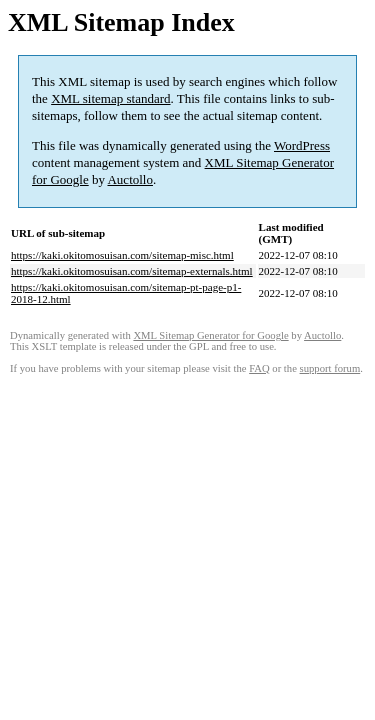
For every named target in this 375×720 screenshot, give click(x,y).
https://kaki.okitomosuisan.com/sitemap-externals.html (132, 271)
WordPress (302, 145)
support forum (330, 368)
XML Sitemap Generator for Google (210, 335)
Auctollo (130, 179)
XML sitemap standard (110, 98)
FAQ (259, 368)
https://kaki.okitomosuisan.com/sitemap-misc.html (122, 255)
